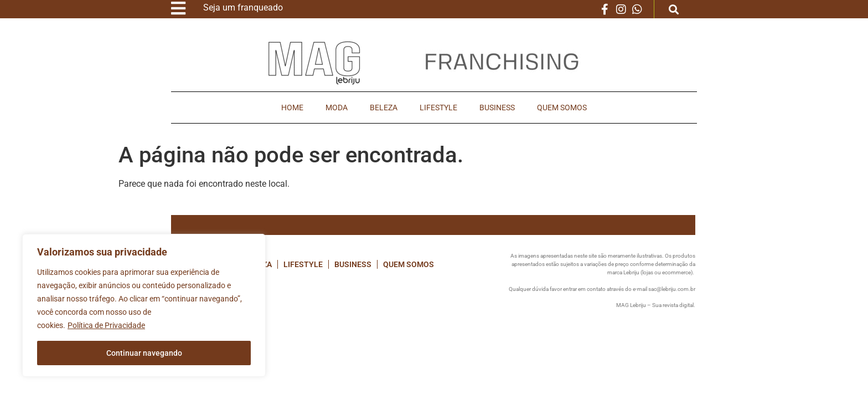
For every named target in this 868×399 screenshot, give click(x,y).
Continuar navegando (144, 353)
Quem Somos (562, 108)
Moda (337, 108)
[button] (674, 9)
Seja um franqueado (243, 7)
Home (292, 108)
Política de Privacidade (106, 325)
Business (497, 108)
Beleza (384, 108)
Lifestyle (438, 108)
